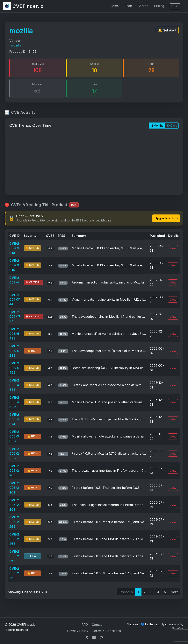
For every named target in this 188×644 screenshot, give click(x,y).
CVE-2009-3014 (14, 265)
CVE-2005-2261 (14, 488)
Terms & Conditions (107, 631)
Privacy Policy (78, 631)
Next (174, 592)
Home (114, 6)
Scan (128, 6)
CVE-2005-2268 (14, 556)
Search (143, 6)
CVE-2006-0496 (14, 368)
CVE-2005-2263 (14, 505)
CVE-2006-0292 (14, 351)
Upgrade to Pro (166, 218)
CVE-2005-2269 (14, 573)
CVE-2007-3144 (15, 299)
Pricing (159, 6)
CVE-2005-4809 (14, 402)
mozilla (16, 45)
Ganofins (178, 628)
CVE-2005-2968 (14, 453)
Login (175, 6)
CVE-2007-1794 (15, 317)
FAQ (85, 625)
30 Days (172, 126)
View (173, 248)
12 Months (157, 126)
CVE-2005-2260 (14, 471)
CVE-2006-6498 (14, 334)
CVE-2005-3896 (14, 436)
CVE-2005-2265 (14, 522)
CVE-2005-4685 (14, 385)
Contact (98, 625)
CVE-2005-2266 (14, 539)
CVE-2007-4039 (14, 282)
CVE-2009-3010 (14, 248)
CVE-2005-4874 (14, 419)
